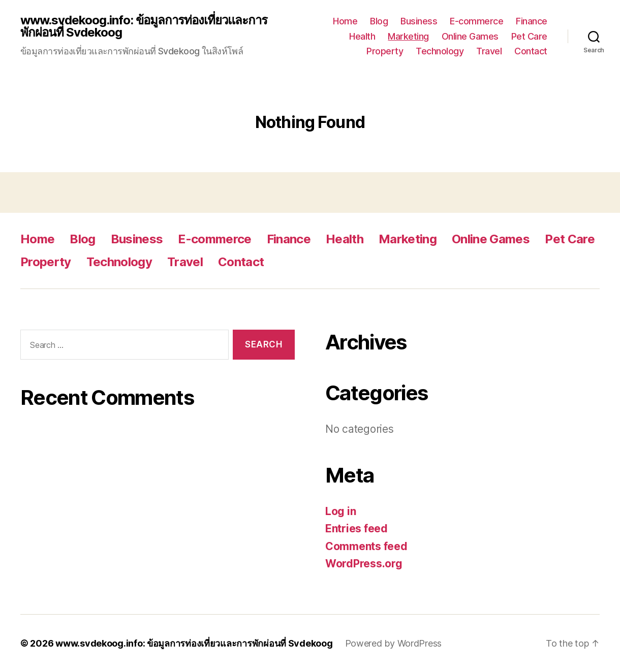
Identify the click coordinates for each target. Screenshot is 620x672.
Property (385, 51)
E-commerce (476, 21)
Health (362, 36)
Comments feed (366, 546)
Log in (340, 511)
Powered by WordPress (394, 643)
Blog (379, 21)
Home (345, 21)
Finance (532, 21)
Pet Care (529, 36)
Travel (489, 51)
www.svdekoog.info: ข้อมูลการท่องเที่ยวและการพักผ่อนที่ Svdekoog (144, 26)
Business (419, 21)
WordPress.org (364, 564)
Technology (440, 51)
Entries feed (356, 529)
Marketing (408, 36)
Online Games (470, 36)
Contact (531, 51)
